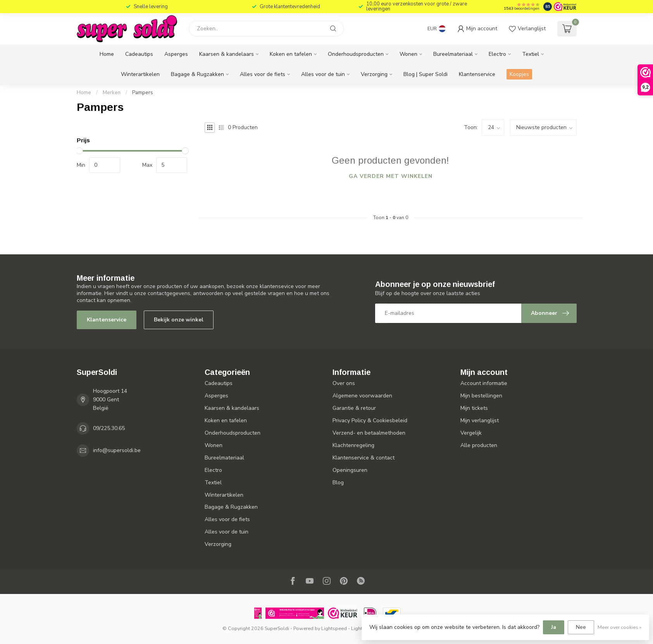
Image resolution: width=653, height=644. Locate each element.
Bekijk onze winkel (179, 320)
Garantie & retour (354, 408)
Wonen (408, 54)
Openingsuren (350, 470)
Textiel (531, 54)
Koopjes (519, 74)
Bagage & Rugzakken (197, 74)
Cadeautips (139, 54)
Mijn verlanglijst (480, 420)
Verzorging (374, 74)
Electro (497, 54)
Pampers (143, 93)
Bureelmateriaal (453, 54)
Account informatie (484, 383)
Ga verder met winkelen (391, 176)
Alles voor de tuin (323, 74)
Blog (338, 483)
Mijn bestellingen (481, 396)
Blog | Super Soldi (426, 74)
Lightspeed (334, 628)
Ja (554, 627)
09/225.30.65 (109, 428)
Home (107, 54)
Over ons (344, 383)
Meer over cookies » (619, 627)
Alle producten (479, 445)
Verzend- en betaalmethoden (369, 433)
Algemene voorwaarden (362, 396)
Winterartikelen (140, 74)
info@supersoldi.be (117, 450)
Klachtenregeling (353, 445)
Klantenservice (477, 74)
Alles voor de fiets (263, 74)
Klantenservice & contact (364, 458)
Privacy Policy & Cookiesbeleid (370, 420)
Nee (581, 627)
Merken (112, 93)
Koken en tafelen (291, 54)
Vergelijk (471, 433)
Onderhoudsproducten (356, 54)
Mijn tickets (474, 408)
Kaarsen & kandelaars (227, 54)
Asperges (176, 54)
